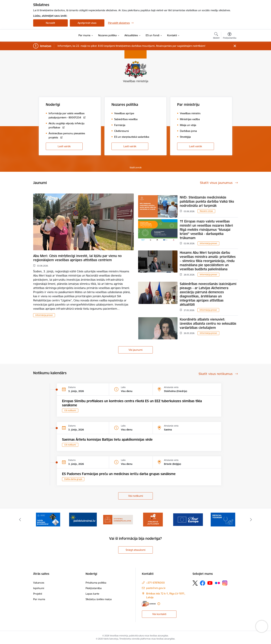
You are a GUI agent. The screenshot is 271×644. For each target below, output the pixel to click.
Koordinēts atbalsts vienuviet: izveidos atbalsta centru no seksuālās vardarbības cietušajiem (208, 323)
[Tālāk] (251, 520)
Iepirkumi (39, 588)
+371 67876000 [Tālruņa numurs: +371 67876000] (155, 583)
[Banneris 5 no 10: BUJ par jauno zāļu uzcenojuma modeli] (153, 519)
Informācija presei (44, 315)
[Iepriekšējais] (20, 520)
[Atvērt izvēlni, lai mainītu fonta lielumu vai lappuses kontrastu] (230, 36)
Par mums (39, 599)
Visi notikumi (136, 496)
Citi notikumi (70, 410)
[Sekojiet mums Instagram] (225, 583)
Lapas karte (92, 594)
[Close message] (235, 46)
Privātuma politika (96, 583)
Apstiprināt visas (87, 23)
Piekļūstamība (94, 588)
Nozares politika (125, 105)
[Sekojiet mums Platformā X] (195, 583)
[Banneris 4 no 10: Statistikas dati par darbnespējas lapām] (118, 519)
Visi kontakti (159, 614)
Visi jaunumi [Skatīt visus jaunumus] (135, 350)
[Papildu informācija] (159, 604)
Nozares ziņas (206, 211)
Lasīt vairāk (64, 146)
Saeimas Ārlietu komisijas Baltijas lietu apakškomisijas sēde (107, 439)
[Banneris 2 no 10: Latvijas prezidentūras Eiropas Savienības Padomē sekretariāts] (48, 519)
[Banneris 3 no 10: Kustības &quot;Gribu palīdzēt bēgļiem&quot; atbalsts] (83, 519)
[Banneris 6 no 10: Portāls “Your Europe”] (188, 519)
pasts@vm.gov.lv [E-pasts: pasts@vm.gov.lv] (156, 588)
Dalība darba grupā (73, 479)
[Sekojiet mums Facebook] (203, 583)
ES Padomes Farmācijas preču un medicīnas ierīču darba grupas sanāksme (119, 474)
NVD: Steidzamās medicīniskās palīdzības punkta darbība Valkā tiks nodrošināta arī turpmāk (207, 201)
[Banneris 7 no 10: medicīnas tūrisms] (223, 519)
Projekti (38, 594)
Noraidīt (50, 23)
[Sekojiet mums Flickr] (217, 583)
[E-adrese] (149, 604)
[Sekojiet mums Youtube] (210, 583)
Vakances (39, 583)
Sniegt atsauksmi (135, 550)
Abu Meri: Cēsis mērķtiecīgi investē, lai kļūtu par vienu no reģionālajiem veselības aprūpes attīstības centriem (77, 258)
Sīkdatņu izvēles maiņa (99, 599)
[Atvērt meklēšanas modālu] (216, 36)
